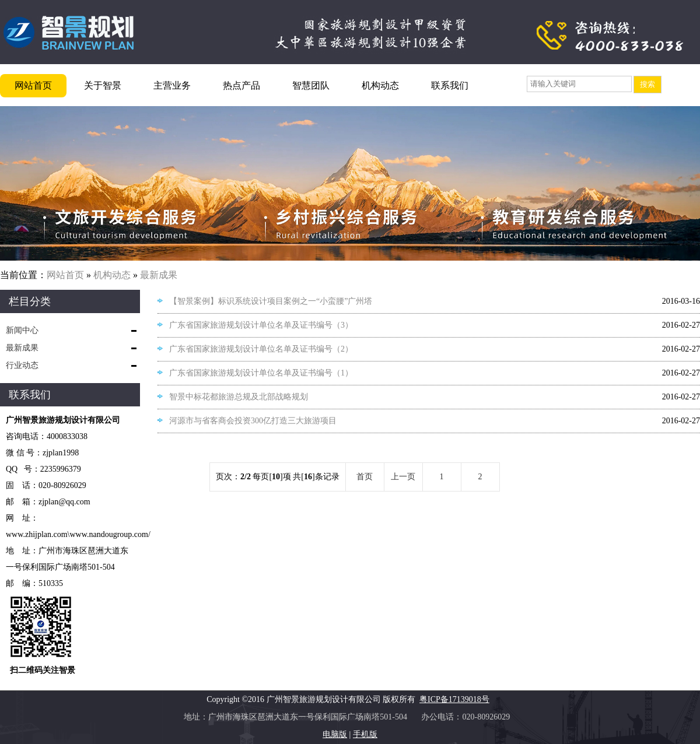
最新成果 (159, 275)
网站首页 (33, 85)
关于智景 (103, 85)
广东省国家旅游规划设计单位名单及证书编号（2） (261, 349)
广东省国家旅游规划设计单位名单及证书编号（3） (261, 325)
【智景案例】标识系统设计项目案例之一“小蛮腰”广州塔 (271, 301)
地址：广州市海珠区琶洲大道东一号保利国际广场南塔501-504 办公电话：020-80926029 (350, 717)
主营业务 (172, 85)
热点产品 (242, 85)
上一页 (403, 477)
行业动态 (22, 365)
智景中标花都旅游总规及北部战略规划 (239, 397)
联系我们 (450, 85)
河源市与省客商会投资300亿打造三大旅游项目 (253, 421)
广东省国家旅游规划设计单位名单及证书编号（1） (261, 373)
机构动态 (380, 85)
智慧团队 (311, 85)
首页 (365, 477)
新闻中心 (22, 330)
